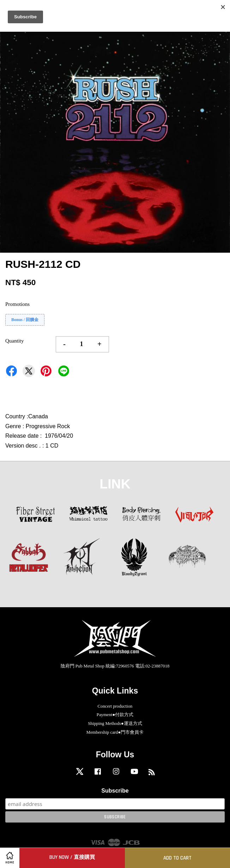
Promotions (17, 304)
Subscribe (115, 791)
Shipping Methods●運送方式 (115, 724)
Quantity (15, 341)
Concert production (115, 706)
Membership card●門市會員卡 (115, 732)
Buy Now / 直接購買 (72, 857)
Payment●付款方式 (115, 715)
